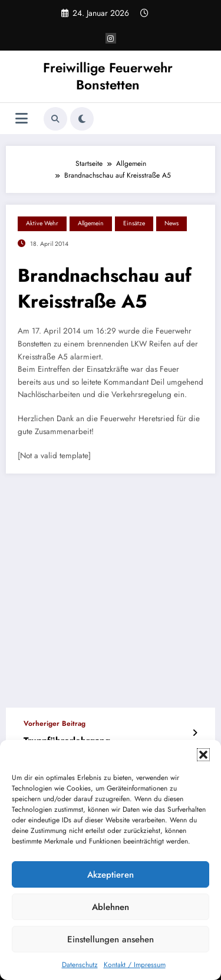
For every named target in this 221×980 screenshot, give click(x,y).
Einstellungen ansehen (111, 939)
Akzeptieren (111, 875)
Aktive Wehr (42, 223)
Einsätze (134, 223)
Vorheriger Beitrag (55, 724)
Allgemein (91, 223)
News (171, 223)
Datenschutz (80, 965)
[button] (203, 755)
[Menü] (22, 119)
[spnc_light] (82, 119)
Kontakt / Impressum (135, 965)
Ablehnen (111, 907)
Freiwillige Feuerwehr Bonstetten (108, 76)
